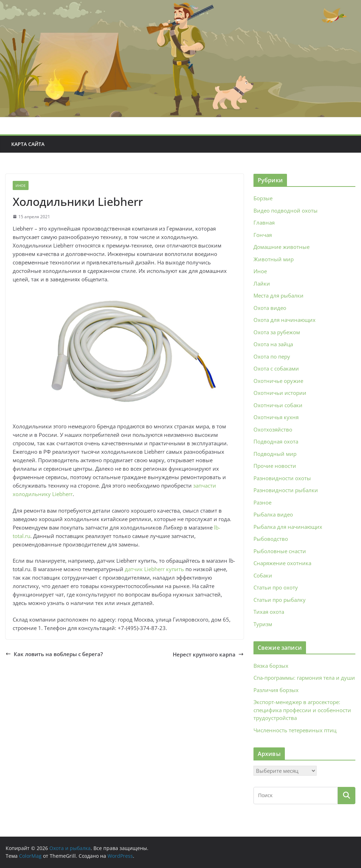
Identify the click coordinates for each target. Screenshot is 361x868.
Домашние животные (282, 247)
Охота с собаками (276, 368)
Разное (262, 502)
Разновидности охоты (282, 478)
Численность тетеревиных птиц (295, 730)
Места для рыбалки (279, 295)
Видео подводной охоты (286, 210)
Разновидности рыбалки (286, 490)
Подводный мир (275, 454)
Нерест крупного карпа (208, 654)
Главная (264, 222)
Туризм (263, 624)
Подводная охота (276, 441)
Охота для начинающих (284, 320)
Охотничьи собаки (278, 405)
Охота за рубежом (277, 332)
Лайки (262, 283)
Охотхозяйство (273, 429)
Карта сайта (28, 144)
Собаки (263, 575)
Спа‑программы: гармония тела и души (304, 678)
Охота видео (270, 308)
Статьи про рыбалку (280, 600)
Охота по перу (272, 356)
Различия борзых (276, 690)
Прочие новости (275, 466)
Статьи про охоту (276, 587)
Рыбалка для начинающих (288, 527)
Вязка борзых (271, 666)
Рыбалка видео (273, 514)
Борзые (263, 198)
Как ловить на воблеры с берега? (54, 654)
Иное (21, 185)
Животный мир (274, 259)
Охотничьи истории (280, 393)
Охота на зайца (273, 344)
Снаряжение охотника (282, 563)
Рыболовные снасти (280, 551)
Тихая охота (269, 612)
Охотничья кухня (276, 417)
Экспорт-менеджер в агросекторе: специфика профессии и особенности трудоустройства (302, 710)
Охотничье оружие (278, 381)
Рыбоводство (271, 539)
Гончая (263, 235)
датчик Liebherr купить (154, 569)
